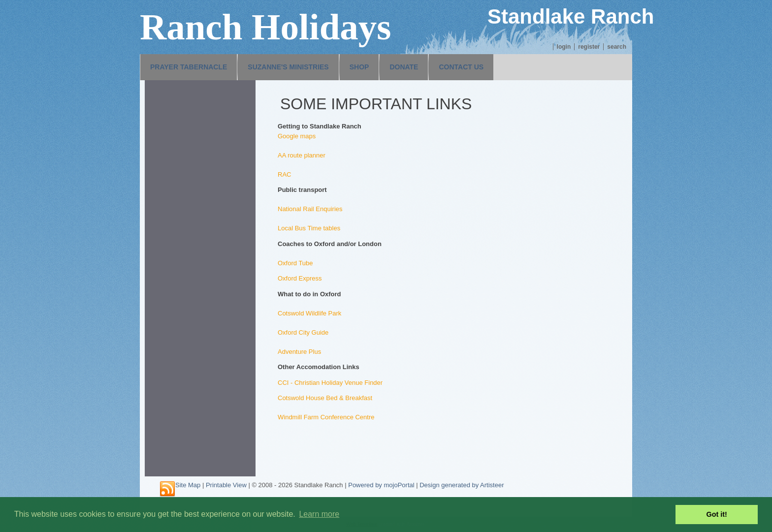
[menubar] (317, 67)
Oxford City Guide (303, 332)
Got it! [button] (717, 514)
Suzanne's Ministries (288, 67)
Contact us (461, 67)
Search (617, 47)
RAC (284, 174)
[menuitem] (189, 67)
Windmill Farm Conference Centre (326, 417)
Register (589, 47)
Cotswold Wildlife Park (309, 313)
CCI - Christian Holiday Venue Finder (330, 383)
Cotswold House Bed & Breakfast (325, 398)
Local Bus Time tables (309, 228)
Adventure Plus (299, 352)
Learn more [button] (319, 514)
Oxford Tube (295, 263)
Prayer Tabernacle (189, 67)
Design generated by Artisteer (462, 485)
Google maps (297, 136)
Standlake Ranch (571, 16)
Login (564, 47)
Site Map (188, 485)
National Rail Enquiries (310, 209)
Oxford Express (300, 278)
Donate (404, 67)
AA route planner (302, 155)
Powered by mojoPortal (381, 485)
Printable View (226, 485)
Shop (359, 67)
